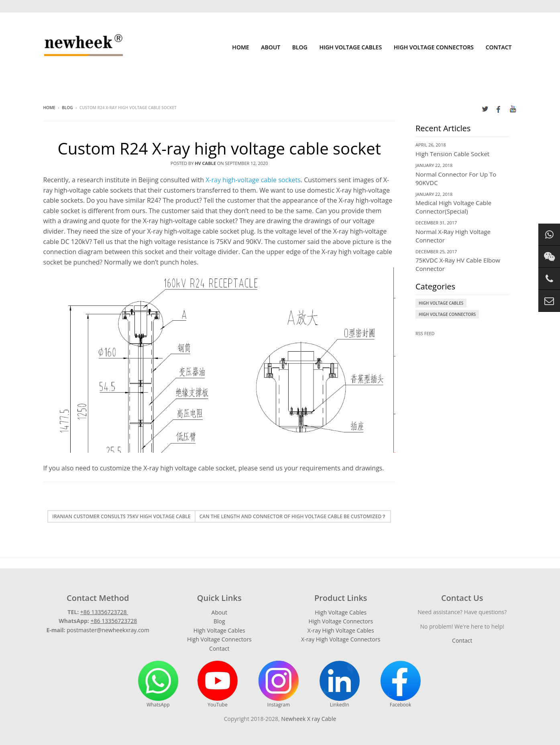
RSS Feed (425, 333)
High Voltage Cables (350, 47)
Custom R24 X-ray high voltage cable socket (219, 148)
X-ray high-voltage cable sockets (253, 180)
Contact (499, 47)
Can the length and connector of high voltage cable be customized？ (293, 516)
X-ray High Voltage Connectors (341, 639)
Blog (300, 47)
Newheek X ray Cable (309, 719)
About (271, 47)
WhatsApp (158, 684)
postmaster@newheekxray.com (108, 630)
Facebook (401, 684)
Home (240, 47)
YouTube (218, 684)
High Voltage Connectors (434, 47)
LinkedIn (340, 684)
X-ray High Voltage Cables (341, 630)
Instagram (279, 684)
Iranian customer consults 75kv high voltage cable (121, 516)
